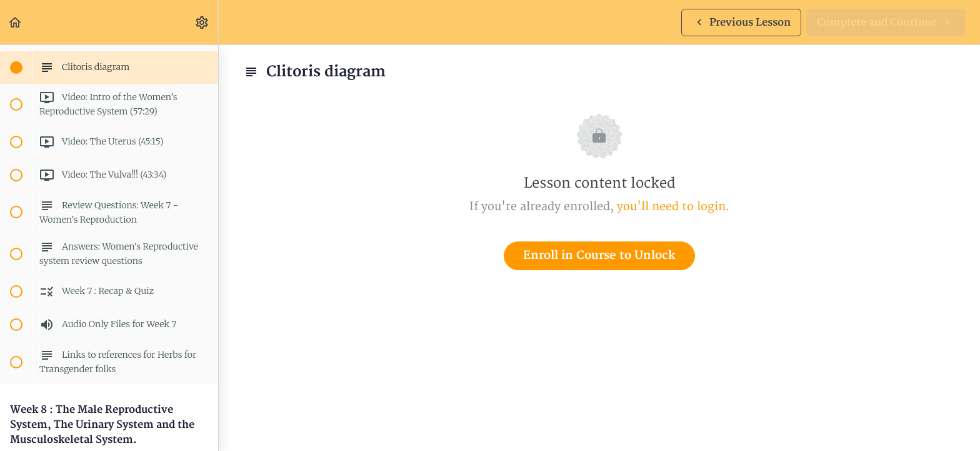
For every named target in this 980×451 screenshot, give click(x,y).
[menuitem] (202, 22)
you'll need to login (671, 207)
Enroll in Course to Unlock (599, 256)
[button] (16, 22)
